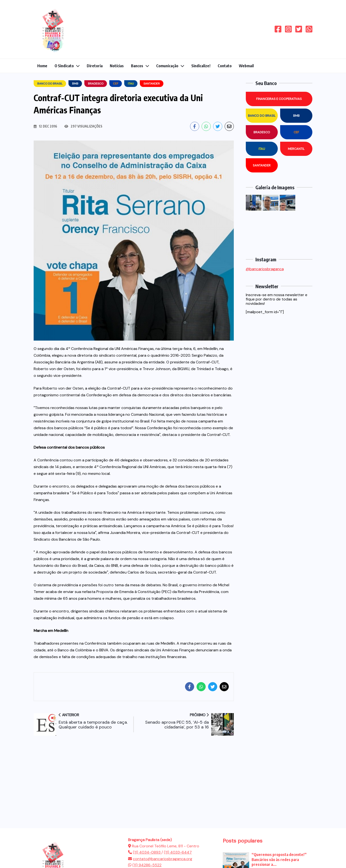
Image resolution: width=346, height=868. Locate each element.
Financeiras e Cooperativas (279, 99)
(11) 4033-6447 (178, 852)
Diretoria (95, 66)
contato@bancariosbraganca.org (163, 859)
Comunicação (167, 66)
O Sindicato (64, 66)
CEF (296, 132)
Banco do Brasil (262, 116)
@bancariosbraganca (265, 269)
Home (42, 66)
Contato (225, 66)
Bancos (137, 66)
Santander (262, 165)
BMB (296, 116)
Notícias (117, 66)
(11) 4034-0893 (147, 852)
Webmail (246, 66)
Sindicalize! (201, 66)
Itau (262, 149)
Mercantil (296, 149)
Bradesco (262, 132)
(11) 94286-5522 (147, 865)
